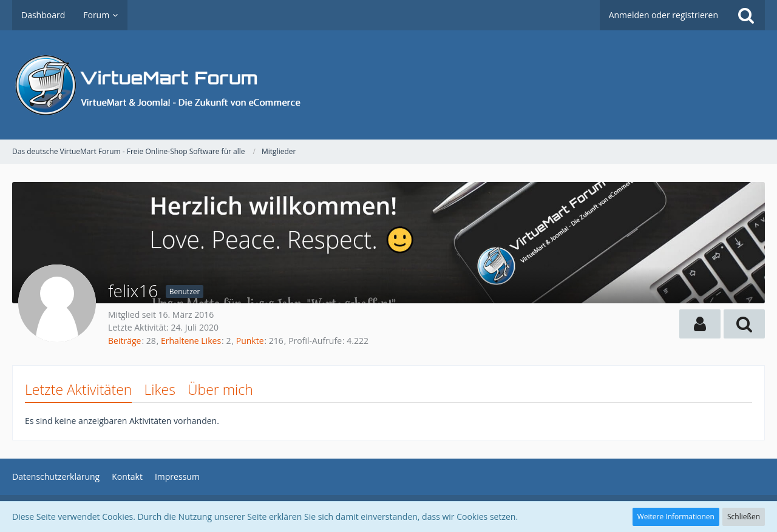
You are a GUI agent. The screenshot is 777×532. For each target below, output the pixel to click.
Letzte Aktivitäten (78, 389)
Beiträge (124, 341)
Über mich (220, 389)
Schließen (744, 517)
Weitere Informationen (676, 517)
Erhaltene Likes (191, 341)
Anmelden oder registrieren (663, 15)
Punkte (250, 341)
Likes (159, 389)
